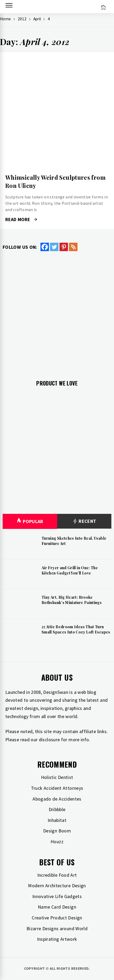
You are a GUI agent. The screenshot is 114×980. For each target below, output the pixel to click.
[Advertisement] (57, 311)
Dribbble (57, 809)
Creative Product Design (57, 918)
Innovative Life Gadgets (57, 896)
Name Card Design (57, 907)
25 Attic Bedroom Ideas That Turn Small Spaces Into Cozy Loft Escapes (76, 629)
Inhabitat (57, 820)
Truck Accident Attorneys (57, 788)
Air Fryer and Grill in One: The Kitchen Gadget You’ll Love (70, 570)
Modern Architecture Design (57, 886)
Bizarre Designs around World (57, 928)
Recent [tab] (84, 521)
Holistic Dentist (57, 777)
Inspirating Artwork (57, 939)
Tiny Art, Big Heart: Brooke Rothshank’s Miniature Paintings (72, 600)
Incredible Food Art (57, 875)
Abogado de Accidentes (57, 799)
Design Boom (57, 831)
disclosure (49, 740)
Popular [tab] (30, 521)
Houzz (57, 842)
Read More (21, 220)
